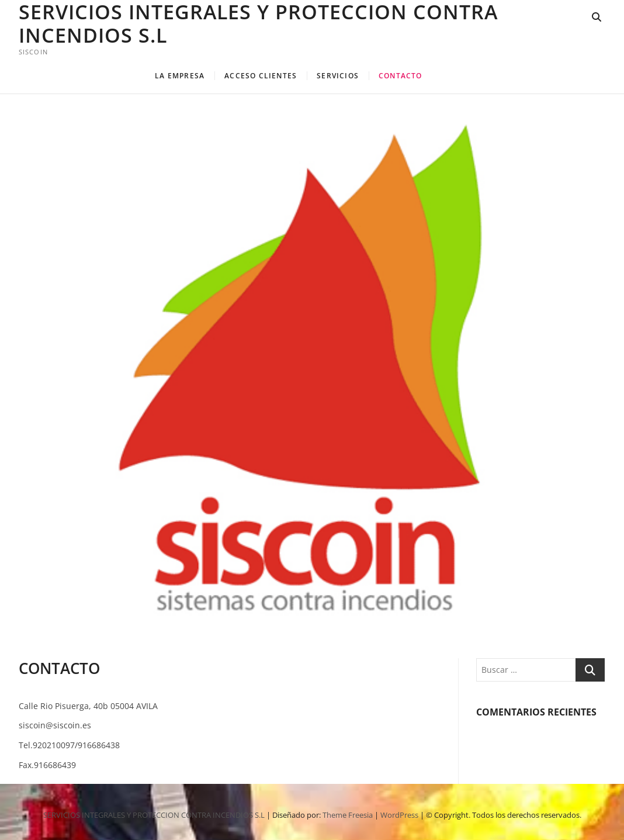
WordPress (399, 815)
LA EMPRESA (180, 76)
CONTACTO (401, 76)
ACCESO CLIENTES (261, 76)
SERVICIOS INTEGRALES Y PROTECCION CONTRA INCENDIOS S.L (258, 23)
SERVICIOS (338, 76)
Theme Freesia (348, 815)
